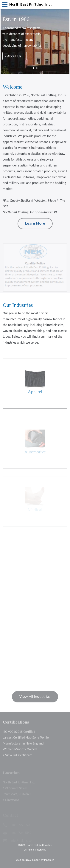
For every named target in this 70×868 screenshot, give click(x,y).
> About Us (15, 57)
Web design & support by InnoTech (35, 860)
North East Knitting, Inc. (39, 845)
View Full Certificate (19, 757)
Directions (12, 802)
